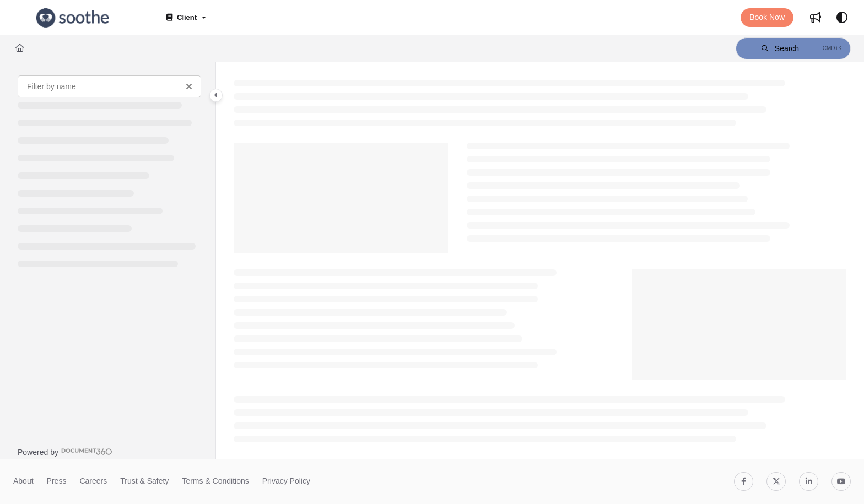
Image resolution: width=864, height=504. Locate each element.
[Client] (185, 18)
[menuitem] (816, 18)
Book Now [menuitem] (767, 17)
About (23, 481)
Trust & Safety (144, 481)
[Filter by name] (109, 86)
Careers (93, 481)
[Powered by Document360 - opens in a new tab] (65, 452)
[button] (73, 18)
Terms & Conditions (215, 481)
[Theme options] (842, 18)
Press (57, 481)
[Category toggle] (216, 95)
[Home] (20, 48)
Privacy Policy (286, 481)
